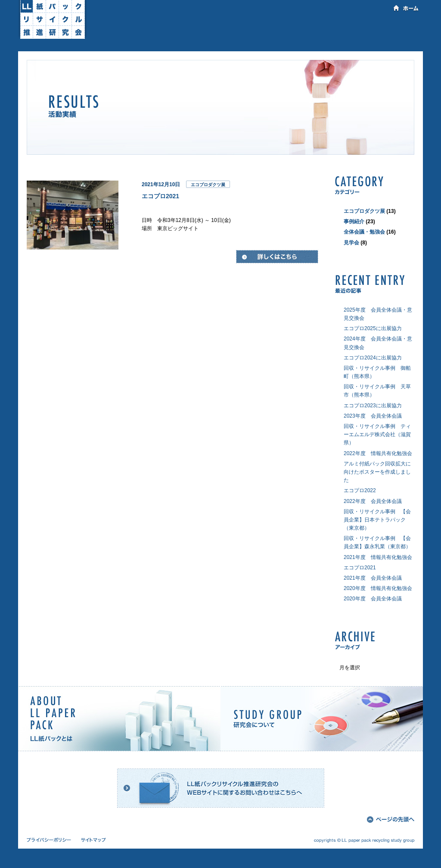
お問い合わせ (338, 28)
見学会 (351, 243)
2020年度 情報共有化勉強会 (378, 588)
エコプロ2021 (160, 196)
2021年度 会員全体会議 (373, 578)
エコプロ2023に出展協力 (373, 406)
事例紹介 (354, 222)
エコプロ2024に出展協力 (373, 358)
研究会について (176, 28)
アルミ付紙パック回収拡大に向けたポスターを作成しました (377, 472)
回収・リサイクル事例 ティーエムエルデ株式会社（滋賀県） (377, 434)
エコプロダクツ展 (208, 185)
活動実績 (230, 28)
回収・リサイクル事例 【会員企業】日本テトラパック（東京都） (377, 520)
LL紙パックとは (124, 28)
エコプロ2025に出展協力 (373, 328)
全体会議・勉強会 (364, 232)
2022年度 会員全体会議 (373, 501)
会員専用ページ (393, 28)
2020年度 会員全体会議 (373, 599)
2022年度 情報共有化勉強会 (378, 453)
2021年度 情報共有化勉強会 (378, 557)
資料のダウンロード (284, 28)
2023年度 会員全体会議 (373, 416)
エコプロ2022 (360, 490)
